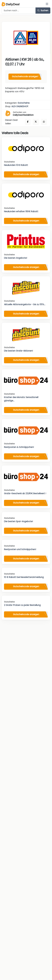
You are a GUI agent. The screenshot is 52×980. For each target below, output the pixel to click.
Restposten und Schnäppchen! (20, 549)
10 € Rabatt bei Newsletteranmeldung (24, 577)
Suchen (43, 10)
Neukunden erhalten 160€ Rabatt (21, 211)
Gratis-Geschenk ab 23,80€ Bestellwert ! (25, 493)
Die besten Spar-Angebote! (18, 521)
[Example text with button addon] (19, 11)
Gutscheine (24, 103)
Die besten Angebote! (16, 258)
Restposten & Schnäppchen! (19, 447)
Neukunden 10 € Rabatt (16, 165)
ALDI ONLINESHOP (20, 106)
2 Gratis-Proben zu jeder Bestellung (22, 605)
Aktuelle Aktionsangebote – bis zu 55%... (25, 304)
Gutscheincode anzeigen (25, 76)
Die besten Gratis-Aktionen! (18, 351)
